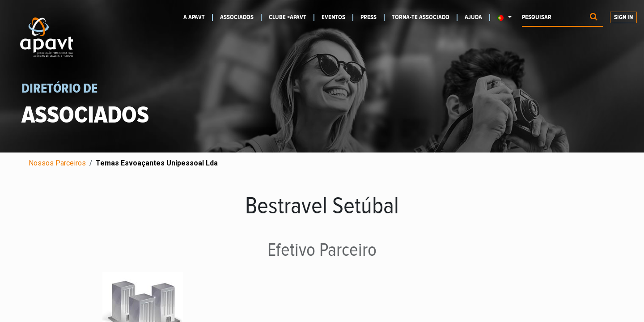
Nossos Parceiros (57, 163)
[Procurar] (594, 18)
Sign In (623, 17)
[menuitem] (198, 17)
